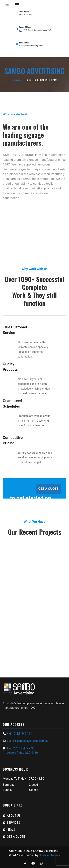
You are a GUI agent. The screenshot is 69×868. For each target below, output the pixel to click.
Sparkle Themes (49, 855)
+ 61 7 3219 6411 (25, 14)
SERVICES (13, 823)
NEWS (11, 830)
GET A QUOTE (48, 489)
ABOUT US (14, 816)
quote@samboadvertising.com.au (32, 46)
